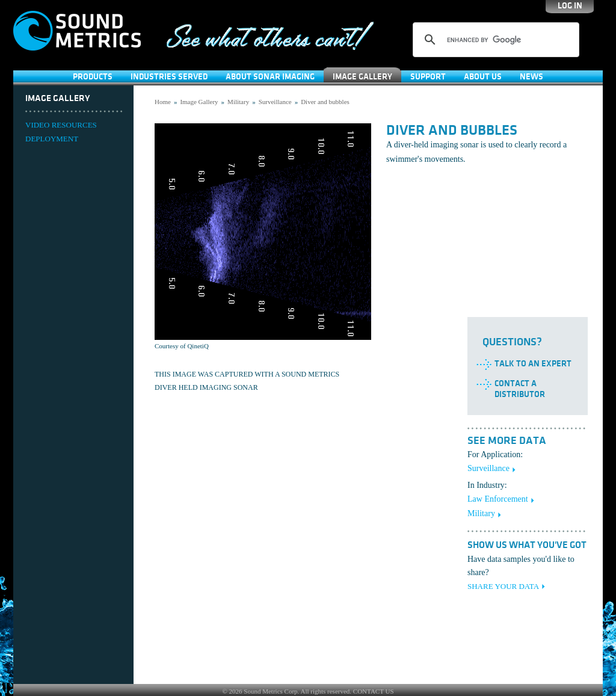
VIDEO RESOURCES (61, 125)
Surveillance (275, 102)
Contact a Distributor (520, 389)
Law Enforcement (498, 499)
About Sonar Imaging (270, 77)
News (531, 77)
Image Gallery (362, 77)
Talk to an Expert (533, 364)
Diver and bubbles (325, 102)
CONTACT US (374, 691)
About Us (483, 77)
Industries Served (169, 77)
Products (93, 77)
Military (238, 102)
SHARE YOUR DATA (503, 586)
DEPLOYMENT (52, 139)
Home (163, 102)
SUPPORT (428, 77)
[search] (494, 40)
